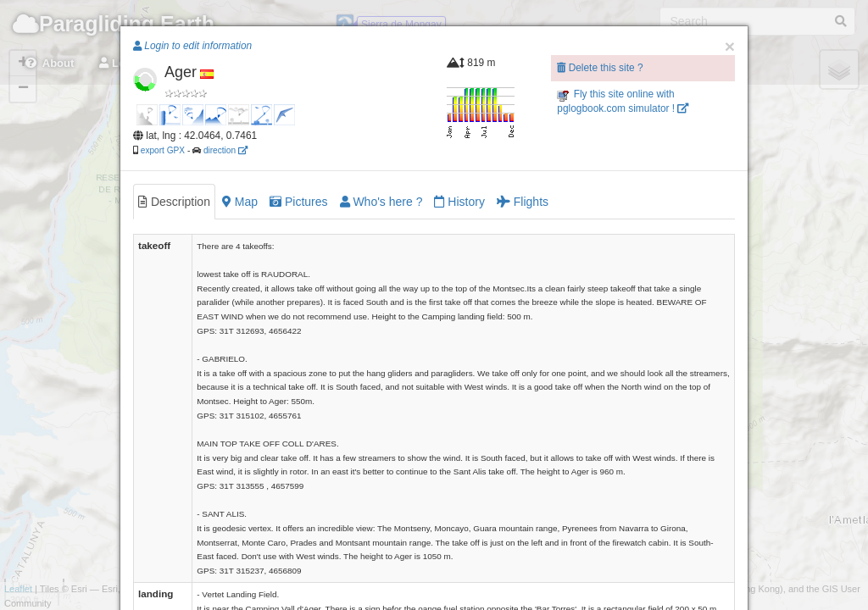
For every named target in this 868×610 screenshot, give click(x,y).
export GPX (163, 150)
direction (225, 150)
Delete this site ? (600, 68)
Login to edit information (192, 46)
